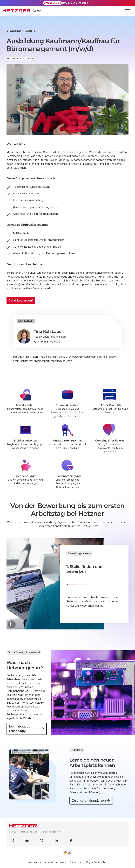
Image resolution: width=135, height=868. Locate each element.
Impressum (61, 862)
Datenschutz (77, 862)
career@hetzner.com (84, 357)
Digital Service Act (96, 862)
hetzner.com (35, 862)
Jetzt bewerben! (21, 301)
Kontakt (49, 862)
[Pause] (12, 624)
